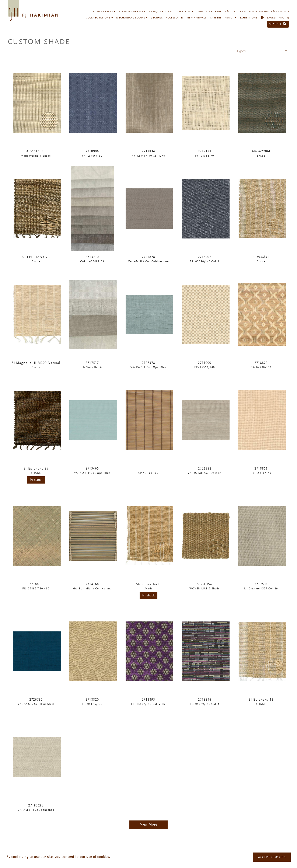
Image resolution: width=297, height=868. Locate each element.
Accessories (175, 18)
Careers (216, 18)
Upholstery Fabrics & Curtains (221, 12)
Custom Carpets (102, 12)
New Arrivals (197, 18)
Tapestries (184, 12)
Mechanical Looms (132, 18)
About (230, 18)
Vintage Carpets (132, 12)
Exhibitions (248, 18)
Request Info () (275, 18)
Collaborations (99, 18)
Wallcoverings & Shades (269, 12)
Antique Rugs (160, 12)
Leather (157, 18)
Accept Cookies (272, 857)
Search (278, 24)
